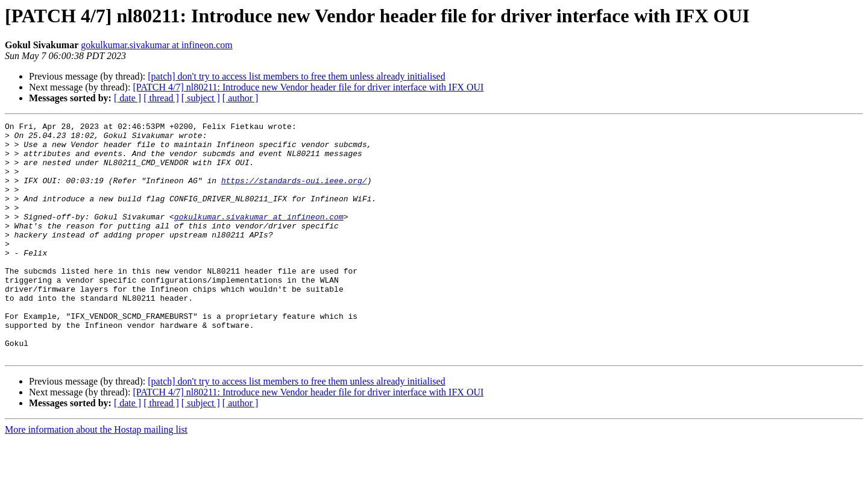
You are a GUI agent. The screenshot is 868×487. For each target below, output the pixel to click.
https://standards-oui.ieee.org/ (294, 193)
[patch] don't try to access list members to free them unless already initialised (296, 76)
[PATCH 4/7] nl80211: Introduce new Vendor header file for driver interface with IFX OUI (308, 87)
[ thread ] (161, 98)
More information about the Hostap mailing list (96, 476)
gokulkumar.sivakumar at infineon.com (157, 45)
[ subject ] (201, 98)
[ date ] (127, 98)
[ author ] (241, 98)
